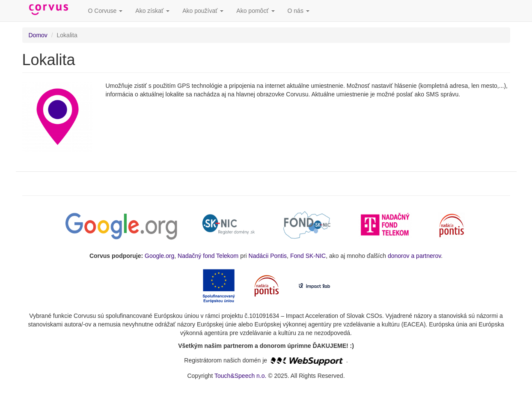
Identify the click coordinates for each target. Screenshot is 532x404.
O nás (299, 11)
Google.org (159, 256)
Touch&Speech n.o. (240, 376)
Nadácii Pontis (268, 256)
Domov (38, 35)
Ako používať (203, 11)
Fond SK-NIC (308, 256)
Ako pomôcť (255, 11)
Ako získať (152, 11)
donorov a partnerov (414, 256)
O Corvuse (106, 11)
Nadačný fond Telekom (208, 256)
